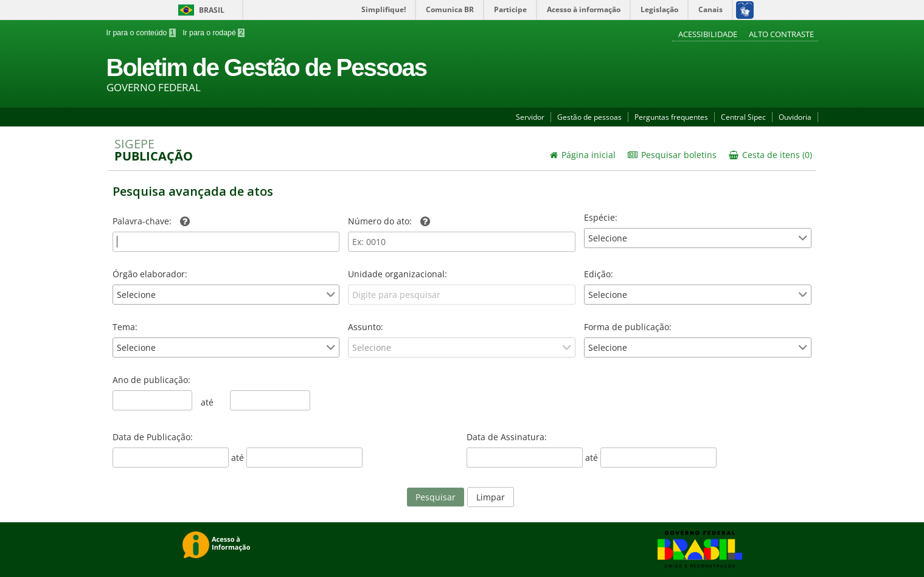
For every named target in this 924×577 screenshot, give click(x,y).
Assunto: (366, 327)
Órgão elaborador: (150, 274)
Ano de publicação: (151, 380)
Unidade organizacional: (398, 274)
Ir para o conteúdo (141, 33)
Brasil (199, 10)
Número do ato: (389, 221)
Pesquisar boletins (672, 155)
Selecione (608, 238)
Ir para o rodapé (213, 33)
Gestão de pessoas (589, 117)
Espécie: (601, 217)
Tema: (125, 327)
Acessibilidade (709, 34)
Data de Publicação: (153, 437)
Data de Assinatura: (507, 437)
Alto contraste (781, 34)
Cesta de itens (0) (770, 155)
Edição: (599, 274)
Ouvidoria (795, 117)
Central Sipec (743, 117)
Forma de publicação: (628, 327)
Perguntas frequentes (671, 117)
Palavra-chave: (151, 221)
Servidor (530, 117)
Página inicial (583, 155)
